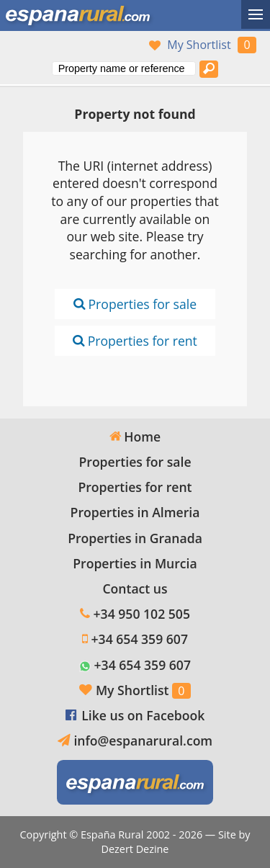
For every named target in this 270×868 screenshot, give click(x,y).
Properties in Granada (135, 538)
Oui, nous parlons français (83, 45)
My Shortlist (199, 45)
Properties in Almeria (135, 512)
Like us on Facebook (143, 715)
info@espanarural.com (143, 741)
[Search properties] (209, 69)
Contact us (135, 589)
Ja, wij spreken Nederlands (113, 45)
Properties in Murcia (135, 563)
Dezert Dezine (135, 849)
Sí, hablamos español (53, 45)
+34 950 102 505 (142, 614)
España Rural (112, 835)
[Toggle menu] (256, 14)
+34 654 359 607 (140, 639)
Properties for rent (135, 341)
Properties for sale (135, 304)
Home (135, 437)
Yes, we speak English (22, 45)
